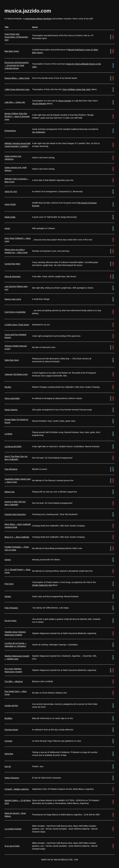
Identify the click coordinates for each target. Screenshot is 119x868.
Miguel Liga (10, 492)
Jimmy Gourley (65, 101)
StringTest (9, 754)
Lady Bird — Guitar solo (15, 102)
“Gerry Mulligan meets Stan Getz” (77, 89)
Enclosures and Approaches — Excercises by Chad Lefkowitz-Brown (17, 65)
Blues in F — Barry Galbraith (17, 537)
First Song (9, 584)
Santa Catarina (11, 410)
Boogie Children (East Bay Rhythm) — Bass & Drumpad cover (17, 116)
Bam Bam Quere (12, 51)
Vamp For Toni (11, 192)
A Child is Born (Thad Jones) (17, 325)
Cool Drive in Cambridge (15, 312)
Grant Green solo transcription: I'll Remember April (16, 37)
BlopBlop (8, 718)
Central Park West (12, 264)
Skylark (8, 596)
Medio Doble (10, 217)
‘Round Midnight (39, 104)
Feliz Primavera (11, 608)
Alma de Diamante (12, 277)
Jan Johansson (39, 132)
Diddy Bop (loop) (12, 360)
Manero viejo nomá (13, 299)
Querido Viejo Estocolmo (15, 514)
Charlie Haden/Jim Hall (42, 585)
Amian (7, 228)
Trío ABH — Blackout (14, 681)
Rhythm (8, 387)
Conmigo (8, 741)
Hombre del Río (11, 706)
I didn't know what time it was (17, 89)
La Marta (8, 434)
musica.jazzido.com (28, 11)
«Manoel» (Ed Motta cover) (16, 374)
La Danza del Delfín (13, 446)
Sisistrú (8, 560)
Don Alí (8, 766)
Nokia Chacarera (12, 778)
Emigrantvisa (10, 131)
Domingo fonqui (11, 730)
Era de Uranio (10, 621)
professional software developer (38, 19)
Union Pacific (10, 204)
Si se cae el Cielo (12, 846)
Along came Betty (12, 398)
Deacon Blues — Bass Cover (17, 78)
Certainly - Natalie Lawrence (17, 789)
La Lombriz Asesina (13, 829)
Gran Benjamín (11, 469)
